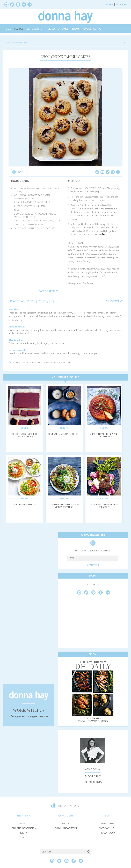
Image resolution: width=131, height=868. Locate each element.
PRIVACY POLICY (107, 833)
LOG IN (109, 4)
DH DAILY (63, 29)
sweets (50, 363)
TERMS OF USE (107, 824)
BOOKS (76, 29)
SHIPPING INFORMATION (24, 828)
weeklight (67, 363)
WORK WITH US (107, 828)
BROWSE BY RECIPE (17, 42)
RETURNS (24, 833)
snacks (41, 363)
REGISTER (93, 565)
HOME (7, 29)
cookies (32, 363)
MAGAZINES (89, 29)
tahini (57, 363)
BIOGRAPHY (93, 777)
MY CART (121, 4)
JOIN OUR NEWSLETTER (65, 828)
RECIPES (19, 29)
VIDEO (51, 29)
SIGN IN (65, 824)
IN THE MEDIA (93, 782)
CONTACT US (24, 824)
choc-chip (21, 363)
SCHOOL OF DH (35, 29)
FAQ (24, 838)
